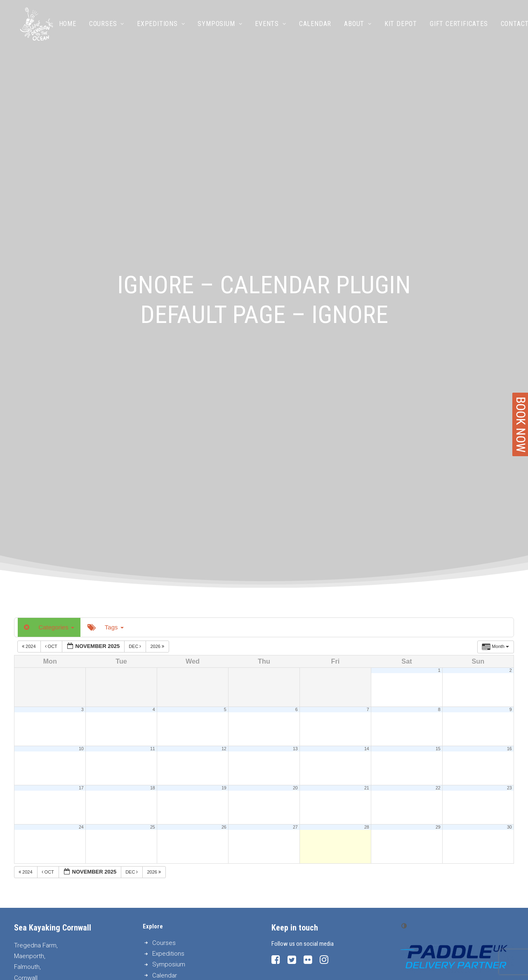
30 (509, 489)
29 (438, 489)
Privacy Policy (283, 964)
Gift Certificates (455, 28)
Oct (52, 308)
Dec (136, 308)
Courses (103, 28)
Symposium (217, 28)
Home (64, 28)
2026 (158, 308)
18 (153, 450)
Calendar (311, 28)
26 (224, 489)
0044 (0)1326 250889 (75, 669)
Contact (511, 28)
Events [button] (267, 28)
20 (295, 450)
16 (509, 410)
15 (438, 410)
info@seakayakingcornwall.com (75, 680)
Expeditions (157, 28)
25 (153, 489)
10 (81, 410)
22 (438, 450)
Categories (49, 289)
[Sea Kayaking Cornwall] (35, 28)
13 (295, 410)
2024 (29, 308)
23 (509, 450)
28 (367, 489)
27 (295, 489)
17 (81, 450)
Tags (106, 289)
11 (153, 410)
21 (367, 450)
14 (367, 410)
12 (224, 410)
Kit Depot (397, 28)
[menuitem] (67, 28)
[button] (276, 624)
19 (224, 450)
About (355, 28)
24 (81, 489)
